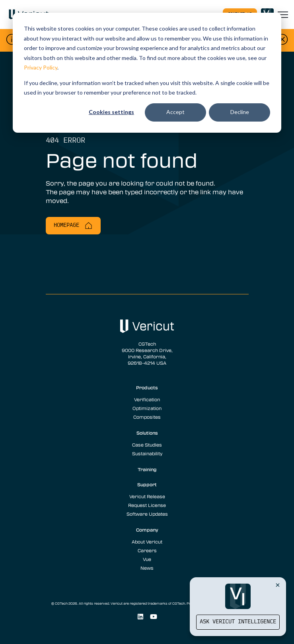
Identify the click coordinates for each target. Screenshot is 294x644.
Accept (175, 112)
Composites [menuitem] (147, 417)
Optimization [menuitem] (147, 408)
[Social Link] (140, 617)
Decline (240, 112)
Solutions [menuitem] (147, 433)
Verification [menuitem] (147, 399)
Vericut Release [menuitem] (147, 496)
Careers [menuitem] (147, 550)
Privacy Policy (41, 67)
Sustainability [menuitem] (147, 453)
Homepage (73, 225)
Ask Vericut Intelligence (238, 622)
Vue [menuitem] (147, 559)
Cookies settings (111, 112)
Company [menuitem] (147, 530)
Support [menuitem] (147, 484)
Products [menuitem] (147, 387)
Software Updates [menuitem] (147, 514)
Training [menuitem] (147, 469)
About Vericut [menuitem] (147, 542)
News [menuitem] (147, 568)
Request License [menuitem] (147, 505)
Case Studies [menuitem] (147, 445)
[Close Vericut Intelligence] (278, 585)
